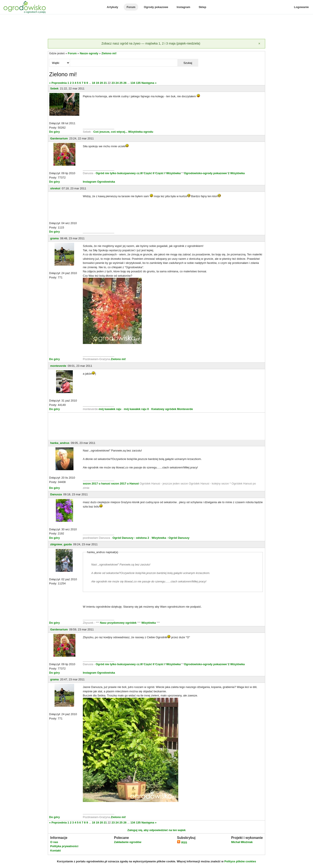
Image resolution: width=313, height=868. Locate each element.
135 (138, 83)
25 (121, 83)
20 (101, 83)
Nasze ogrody (89, 53)
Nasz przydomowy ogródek (119, 623)
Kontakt (55, 851)
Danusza (56, 494)
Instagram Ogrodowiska (99, 182)
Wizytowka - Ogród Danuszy (170, 538)
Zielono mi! (109, 53)
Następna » (149, 83)
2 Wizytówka (236, 173)
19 (97, 83)
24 (117, 83)
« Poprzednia (58, 83)
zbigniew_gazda (61, 544)
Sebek (54, 88)
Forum (131, 7)
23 (113, 83)
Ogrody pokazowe (156, 7)
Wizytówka (173, 173)
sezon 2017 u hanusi (97, 484)
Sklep (202, 7)
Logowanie (301, 7)
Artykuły (112, 7)
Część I (160, 173)
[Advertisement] (156, 27)
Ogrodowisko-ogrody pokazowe (205, 173)
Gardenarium (59, 138)
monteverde (58, 366)
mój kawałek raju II (136, 409)
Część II (149, 173)
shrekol (55, 188)
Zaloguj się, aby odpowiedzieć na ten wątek (156, 830)
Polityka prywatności (64, 846)
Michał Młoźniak (242, 842)
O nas (54, 842)
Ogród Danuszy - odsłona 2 (131, 538)
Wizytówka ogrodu (141, 132)
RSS (182, 842)
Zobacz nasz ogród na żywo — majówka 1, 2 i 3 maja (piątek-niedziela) (151, 43)
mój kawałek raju (110, 409)
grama (54, 238)
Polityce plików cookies (240, 861)
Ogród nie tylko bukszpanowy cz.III (119, 173)
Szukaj (188, 63)
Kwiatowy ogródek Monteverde (172, 409)
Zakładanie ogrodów (128, 842)
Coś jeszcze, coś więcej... (110, 132)
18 (93, 83)
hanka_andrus (60, 443)
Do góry (54, 132)
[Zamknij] (259, 44)
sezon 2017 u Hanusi (125, 484)
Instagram (183, 7)
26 (125, 83)
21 (105, 83)
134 (133, 83)
